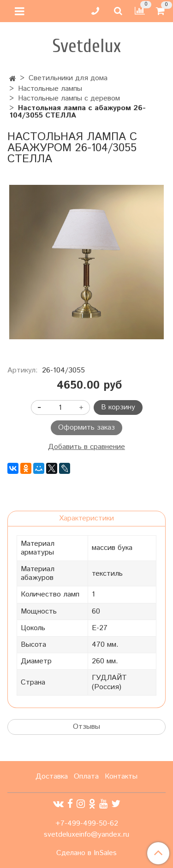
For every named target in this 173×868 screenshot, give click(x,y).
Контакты (121, 776)
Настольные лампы (50, 89)
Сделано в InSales (86, 853)
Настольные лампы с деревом (69, 98)
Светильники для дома (68, 78)
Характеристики (86, 518)
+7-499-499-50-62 (87, 824)
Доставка (52, 776)
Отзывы (86, 727)
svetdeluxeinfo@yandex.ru (86, 835)
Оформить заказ (86, 428)
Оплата (86, 776)
